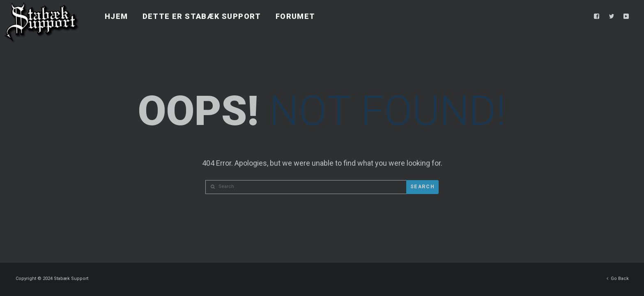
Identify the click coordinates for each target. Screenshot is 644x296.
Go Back (618, 276)
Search (422, 187)
